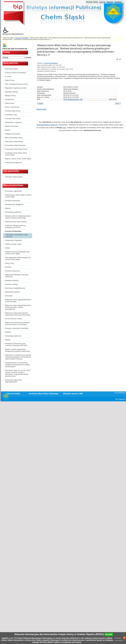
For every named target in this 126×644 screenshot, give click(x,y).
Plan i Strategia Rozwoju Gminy (16, 84)
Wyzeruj (110, 2)
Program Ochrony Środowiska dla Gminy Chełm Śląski (17, 253)
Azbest (8, 248)
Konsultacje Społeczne (13, 336)
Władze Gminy (10, 96)
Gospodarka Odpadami (13, 240)
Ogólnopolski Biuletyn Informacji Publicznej (17, 276)
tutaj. (64, 128)
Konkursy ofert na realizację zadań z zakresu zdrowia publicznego (18, 217)
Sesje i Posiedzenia (12, 107)
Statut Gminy (10, 80)
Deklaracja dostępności (13, 162)
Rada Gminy (10, 103)
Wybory (8, 208)
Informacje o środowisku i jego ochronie (17, 236)
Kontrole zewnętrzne (12, 271)
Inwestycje (9, 296)
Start (12, 38)
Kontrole (8, 267)
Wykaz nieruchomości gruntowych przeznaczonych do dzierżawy (17, 323)
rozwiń (109, 634)
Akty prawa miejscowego (14, 141)
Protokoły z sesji (11, 115)
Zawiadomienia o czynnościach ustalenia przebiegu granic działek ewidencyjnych (17, 365)
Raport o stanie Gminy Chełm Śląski (18, 159)
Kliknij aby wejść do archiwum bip (15, 49)
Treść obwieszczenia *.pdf (73, 99)
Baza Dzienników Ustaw (14, 138)
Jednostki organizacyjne (14, 177)
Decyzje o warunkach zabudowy (17, 328)
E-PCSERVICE (120, 393)
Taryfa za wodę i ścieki (13, 244)
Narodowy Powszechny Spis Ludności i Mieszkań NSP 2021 (16, 345)
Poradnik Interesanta (13, 201)
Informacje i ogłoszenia (13, 191)
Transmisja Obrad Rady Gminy (16, 149)
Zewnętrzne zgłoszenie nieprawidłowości (13, 381)
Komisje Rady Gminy (13, 111)
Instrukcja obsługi (11, 284)
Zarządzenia (10, 99)
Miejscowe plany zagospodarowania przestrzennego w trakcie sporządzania (18, 307)
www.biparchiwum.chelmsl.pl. (47, 125)
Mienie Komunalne (12, 126)
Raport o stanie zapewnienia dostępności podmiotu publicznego (18, 350)
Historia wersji (41, 109)
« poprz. (40, 103)
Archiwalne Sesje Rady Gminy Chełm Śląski (16, 154)
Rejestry (8, 332)
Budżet (8, 130)
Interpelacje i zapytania (13, 122)
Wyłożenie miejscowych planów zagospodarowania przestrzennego (18, 314)
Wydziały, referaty (11, 92)
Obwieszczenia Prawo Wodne (16, 222)
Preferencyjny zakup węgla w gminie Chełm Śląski (18, 196)
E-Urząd (8, 76)
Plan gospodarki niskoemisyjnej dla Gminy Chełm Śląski (18, 258)
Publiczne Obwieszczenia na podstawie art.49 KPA (15, 226)
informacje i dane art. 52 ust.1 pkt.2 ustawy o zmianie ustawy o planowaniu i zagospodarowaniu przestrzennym (18, 373)
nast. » (118, 103)
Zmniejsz (118, 2)
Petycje (8, 340)
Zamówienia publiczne (13, 212)
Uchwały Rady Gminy (13, 119)
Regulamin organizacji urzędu (16, 88)
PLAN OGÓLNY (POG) (13, 319)
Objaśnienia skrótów (12, 292)
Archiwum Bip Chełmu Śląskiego (44, 394)
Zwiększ (102, 2)
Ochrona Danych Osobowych (16, 73)
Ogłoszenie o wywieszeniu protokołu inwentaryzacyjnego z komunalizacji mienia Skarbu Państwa (18, 357)
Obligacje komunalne (13, 134)
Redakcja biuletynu (12, 280)
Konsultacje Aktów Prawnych (15, 145)
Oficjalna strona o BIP (73, 394)
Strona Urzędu (14, 394)
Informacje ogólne (12, 69)
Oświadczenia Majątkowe (14, 204)
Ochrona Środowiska (22, 38)
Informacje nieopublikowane (15, 288)
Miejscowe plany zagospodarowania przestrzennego (18, 301)
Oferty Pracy (10, 263)
